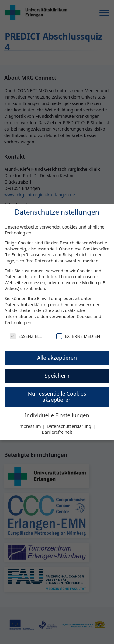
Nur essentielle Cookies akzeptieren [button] (57, 397)
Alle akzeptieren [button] (57, 358)
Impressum (30, 426)
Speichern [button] (57, 376)
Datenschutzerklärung (27, 304)
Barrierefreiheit (57, 432)
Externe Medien (78, 336)
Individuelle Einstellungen (57, 415)
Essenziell (26, 336)
